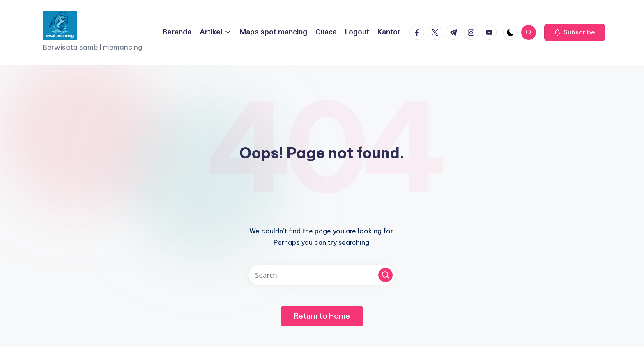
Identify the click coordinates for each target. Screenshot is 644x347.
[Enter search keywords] (322, 275)
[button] (575, 32)
